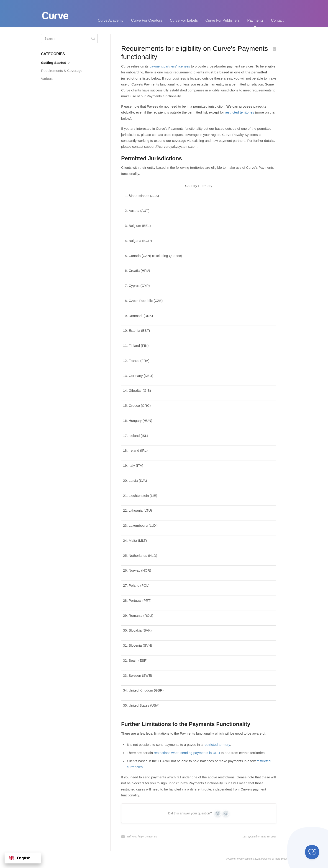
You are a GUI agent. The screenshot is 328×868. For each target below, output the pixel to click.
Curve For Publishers (223, 20)
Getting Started (56, 62)
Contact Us (151, 837)
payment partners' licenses (170, 66)
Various (47, 79)
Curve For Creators (147, 20)
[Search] (69, 39)
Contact (277, 20)
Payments (255, 23)
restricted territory (217, 745)
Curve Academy (111, 20)
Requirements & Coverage (62, 71)
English (20, 858)
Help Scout (281, 859)
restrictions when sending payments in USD (187, 753)
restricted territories (239, 112)
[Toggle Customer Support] (312, 852)
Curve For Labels (184, 20)
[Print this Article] (274, 49)
